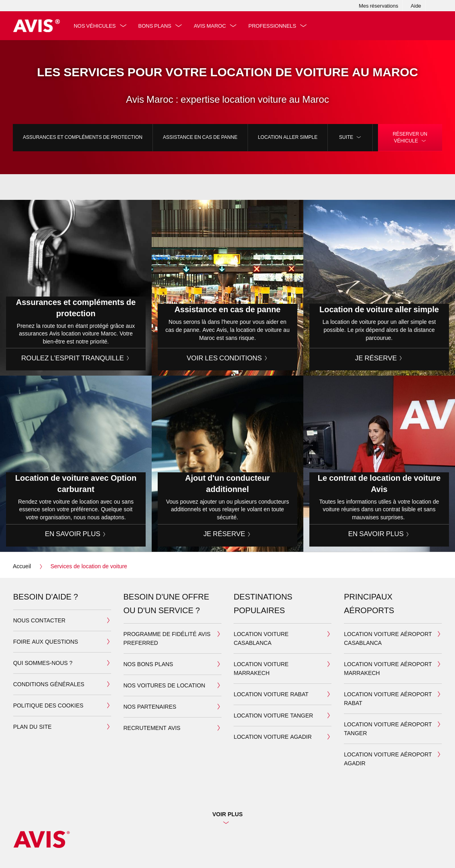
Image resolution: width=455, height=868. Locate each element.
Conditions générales (49, 684)
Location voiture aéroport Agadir (388, 759)
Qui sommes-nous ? (43, 663)
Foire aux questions (46, 641)
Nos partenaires (150, 706)
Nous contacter (40, 620)
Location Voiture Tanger (273, 715)
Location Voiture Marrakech (261, 668)
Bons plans (155, 26)
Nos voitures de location (165, 685)
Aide (416, 6)
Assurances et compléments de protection (83, 137)
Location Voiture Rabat (271, 694)
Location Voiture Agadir (272, 737)
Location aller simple (288, 137)
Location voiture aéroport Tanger (388, 729)
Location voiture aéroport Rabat (388, 698)
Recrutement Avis (152, 728)
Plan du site (32, 727)
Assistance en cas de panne (200, 137)
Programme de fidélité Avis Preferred (167, 638)
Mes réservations (378, 6)
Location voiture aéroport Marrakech (388, 668)
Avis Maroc (210, 26)
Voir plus (227, 814)
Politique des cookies (48, 705)
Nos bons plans (148, 664)
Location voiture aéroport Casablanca (388, 638)
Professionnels (272, 26)
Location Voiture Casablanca (261, 638)
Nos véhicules (95, 26)
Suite (350, 137)
